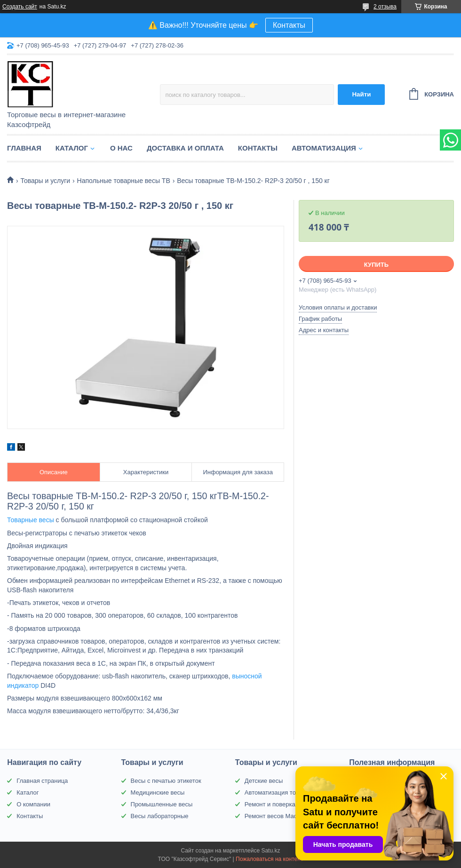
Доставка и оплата (185, 148)
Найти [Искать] (361, 94)
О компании (33, 804)
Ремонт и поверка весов (279, 804)
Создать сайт (20, 7)
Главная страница (42, 781)
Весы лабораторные (160, 816)
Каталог (72, 148)
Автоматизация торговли (280, 792)
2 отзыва (385, 7)
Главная (24, 148)
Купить (376, 265)
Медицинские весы (158, 792)
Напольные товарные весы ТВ (124, 181)
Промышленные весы (162, 804)
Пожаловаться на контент (269, 859)
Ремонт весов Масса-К (277, 816)
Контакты (289, 25)
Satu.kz (270, 851)
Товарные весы (31, 520)
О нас (121, 148)
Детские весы (264, 781)
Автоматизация (324, 148)
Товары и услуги (45, 181)
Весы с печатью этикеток (166, 781)
